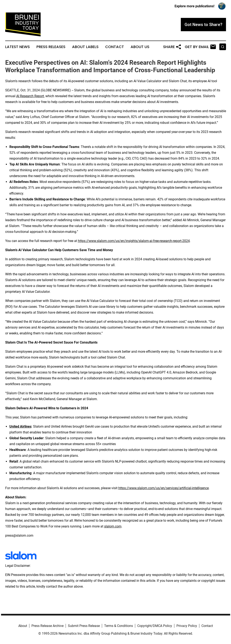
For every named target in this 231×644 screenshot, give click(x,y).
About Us (140, 47)
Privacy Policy (187, 626)
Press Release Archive (47, 626)
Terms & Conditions (119, 626)
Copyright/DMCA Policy (155, 626)
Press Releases (51, 47)
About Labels (85, 47)
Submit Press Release (84, 626)
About (23, 626)
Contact (115, 47)
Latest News (17, 47)
